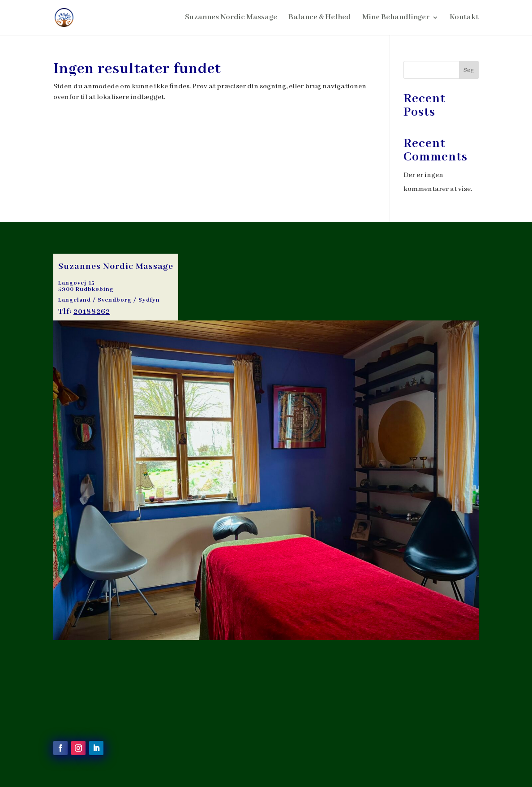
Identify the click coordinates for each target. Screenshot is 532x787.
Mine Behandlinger (396, 18)
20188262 (92, 312)
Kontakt (464, 18)
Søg (469, 70)
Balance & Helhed (320, 18)
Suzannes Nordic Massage (231, 18)
